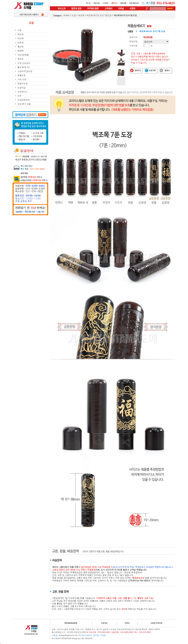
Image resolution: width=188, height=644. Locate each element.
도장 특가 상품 (24, 104)
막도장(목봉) (23, 55)
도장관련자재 (24, 100)
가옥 (20, 30)
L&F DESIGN (86, 638)
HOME (66, 15)
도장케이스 (23, 92)
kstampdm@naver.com (68, 635)
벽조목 (21, 34)
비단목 (21, 38)
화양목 (21, 51)
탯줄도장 (22, 75)
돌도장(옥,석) (23, 67)
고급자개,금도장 (25, 71)
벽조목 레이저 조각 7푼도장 (99, 15)
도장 (74, 15)
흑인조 (21, 59)
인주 (20, 96)
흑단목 (21, 47)
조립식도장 (23, 83)
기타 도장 (22, 79)
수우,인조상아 (24, 63)
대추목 (21, 43)
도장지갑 (22, 88)
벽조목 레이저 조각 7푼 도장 (125, 15)
